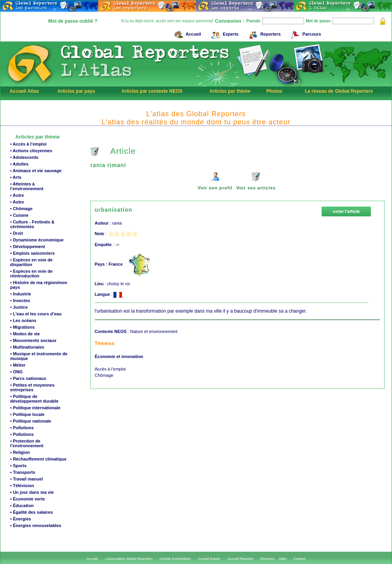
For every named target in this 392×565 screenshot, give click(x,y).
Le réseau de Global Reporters (339, 91)
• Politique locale (27, 414)
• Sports (18, 466)
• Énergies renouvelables (36, 525)
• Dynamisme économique (37, 240)
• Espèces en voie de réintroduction (31, 274)
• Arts (16, 177)
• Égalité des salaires (31, 512)
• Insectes (20, 300)
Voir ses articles (256, 188)
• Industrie (21, 294)
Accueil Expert (209, 559)
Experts (224, 33)
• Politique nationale (31, 421)
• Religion (20, 452)
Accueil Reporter (240, 559)
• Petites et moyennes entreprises (32, 387)
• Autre (17, 195)
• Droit (17, 233)
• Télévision (22, 486)
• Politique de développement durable (34, 399)
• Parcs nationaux (28, 378)
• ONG (16, 372)
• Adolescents (24, 157)
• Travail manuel (26, 479)
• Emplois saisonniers (32, 253)
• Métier (18, 365)
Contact (299, 559)
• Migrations (22, 327)
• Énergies (21, 519)
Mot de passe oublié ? (73, 21)
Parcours (305, 33)
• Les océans (23, 320)
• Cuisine (19, 215)
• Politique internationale (35, 408)
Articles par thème (230, 91)
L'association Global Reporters (129, 559)
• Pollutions (22, 428)
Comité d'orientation (175, 559)
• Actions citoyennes (31, 151)
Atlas (282, 559)
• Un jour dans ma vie (32, 492)
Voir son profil (215, 188)
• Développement (28, 247)
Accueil (187, 33)
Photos (274, 91)
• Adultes (19, 164)
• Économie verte (28, 499)
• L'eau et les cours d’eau (36, 314)
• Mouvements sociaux (33, 340)
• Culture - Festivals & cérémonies (32, 224)
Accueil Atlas (24, 91)
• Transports (23, 472)
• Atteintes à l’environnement (27, 186)
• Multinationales (27, 347)
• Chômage (21, 209)
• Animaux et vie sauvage (36, 171)
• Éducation (22, 506)
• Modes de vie (25, 334)
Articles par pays (76, 91)
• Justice (19, 307)
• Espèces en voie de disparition (31, 262)
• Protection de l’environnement (27, 443)
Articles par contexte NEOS (152, 91)
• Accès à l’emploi (28, 144)
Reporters (263, 33)
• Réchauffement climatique (38, 459)
